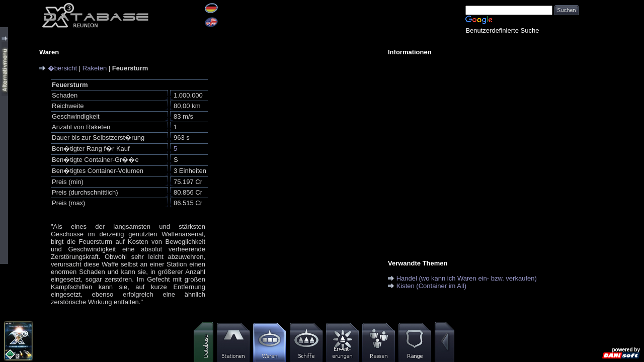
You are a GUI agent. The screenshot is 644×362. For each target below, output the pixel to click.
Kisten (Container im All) (431, 286)
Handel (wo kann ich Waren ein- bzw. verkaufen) (467, 278)
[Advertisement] (478, 134)
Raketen (95, 68)
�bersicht (63, 68)
